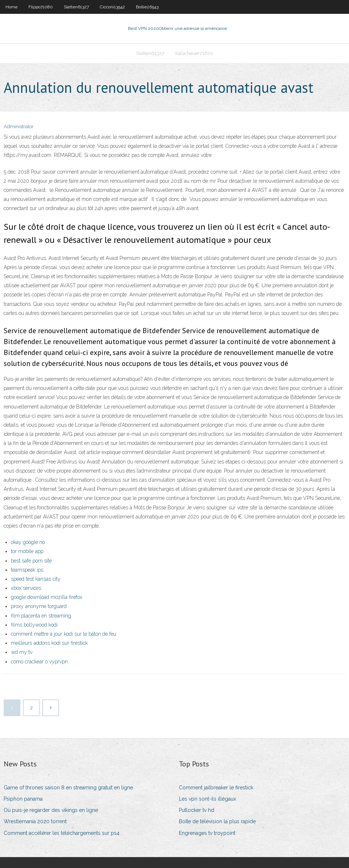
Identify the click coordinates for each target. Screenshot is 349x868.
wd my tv (22, 652)
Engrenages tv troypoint (207, 833)
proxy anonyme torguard (39, 606)
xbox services (26, 588)
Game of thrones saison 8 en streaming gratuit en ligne (68, 788)
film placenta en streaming (41, 616)
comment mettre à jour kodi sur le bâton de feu (64, 634)
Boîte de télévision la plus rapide (217, 821)
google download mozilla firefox (47, 597)
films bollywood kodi (34, 625)
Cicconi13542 (112, 7)
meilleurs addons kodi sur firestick (49, 643)
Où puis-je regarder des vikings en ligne (51, 810)
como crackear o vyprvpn (39, 662)
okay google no (28, 542)
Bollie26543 (147, 7)
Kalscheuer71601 (194, 53)
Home (11, 7)
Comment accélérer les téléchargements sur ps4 (62, 833)
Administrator (19, 127)
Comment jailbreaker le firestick (216, 788)
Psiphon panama (23, 799)
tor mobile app (27, 551)
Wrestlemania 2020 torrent (35, 821)
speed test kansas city (36, 579)
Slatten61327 (76, 7)
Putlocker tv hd (197, 810)
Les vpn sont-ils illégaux (207, 799)
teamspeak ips (27, 570)
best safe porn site (31, 561)
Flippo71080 (41, 7)
